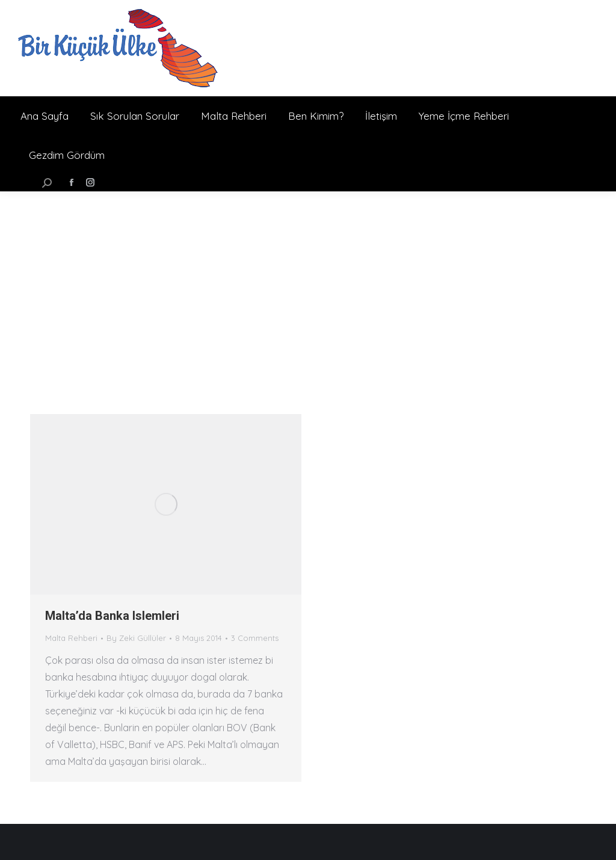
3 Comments (255, 638)
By (136, 638)
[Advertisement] (308, 282)
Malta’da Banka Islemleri (112, 616)
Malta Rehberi (71, 638)
